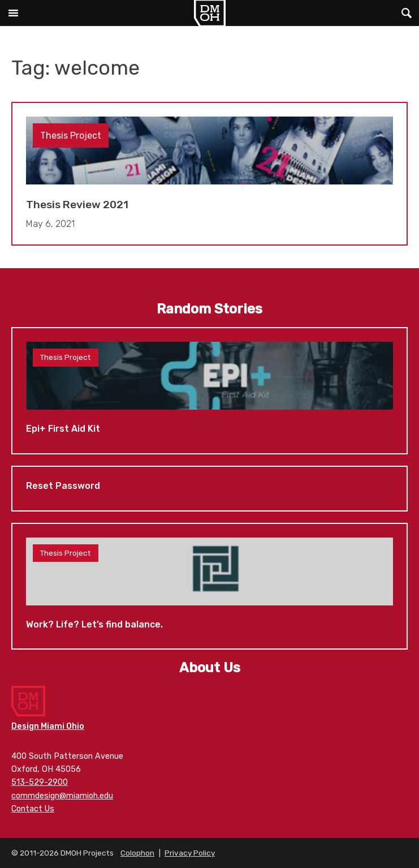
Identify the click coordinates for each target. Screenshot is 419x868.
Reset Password (209, 489)
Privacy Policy (190, 853)
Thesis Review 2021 (209, 174)
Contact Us (33, 809)
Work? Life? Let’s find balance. (209, 586)
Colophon (137, 853)
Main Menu (13, 13)
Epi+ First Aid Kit (209, 391)
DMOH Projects (209, 13)
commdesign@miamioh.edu (62, 796)
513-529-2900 (40, 782)
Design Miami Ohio (48, 726)
